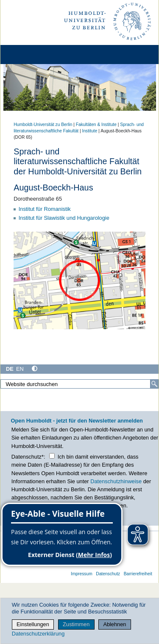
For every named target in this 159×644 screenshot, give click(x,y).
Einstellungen (33, 624)
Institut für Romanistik (45, 209)
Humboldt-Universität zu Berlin (43, 125)
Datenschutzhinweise (116, 481)
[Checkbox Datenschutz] (52, 456)
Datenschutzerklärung (38, 634)
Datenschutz (108, 574)
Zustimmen (76, 624)
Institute (90, 131)
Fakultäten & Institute (96, 125)
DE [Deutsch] (10, 369)
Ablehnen (114, 624)
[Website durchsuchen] (79, 384)
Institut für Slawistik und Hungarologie (64, 218)
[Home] (31, 55)
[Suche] (154, 384)
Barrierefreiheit (138, 574)
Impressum (82, 574)
